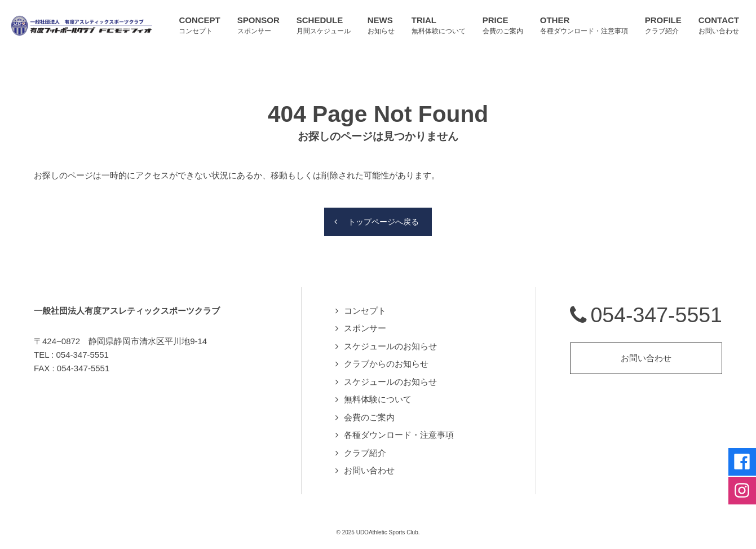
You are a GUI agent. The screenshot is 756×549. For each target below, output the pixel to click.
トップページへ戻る (384, 216)
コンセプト (365, 306)
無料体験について (378, 394)
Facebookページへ (739, 446)
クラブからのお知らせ (386, 359)
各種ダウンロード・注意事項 (399, 430)
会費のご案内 (369, 412)
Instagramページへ (739, 481)
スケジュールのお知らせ (390, 341)
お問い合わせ (369, 465)
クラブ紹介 (365, 448)
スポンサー (365, 323)
